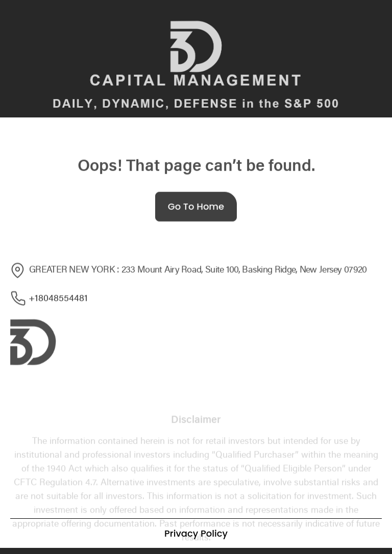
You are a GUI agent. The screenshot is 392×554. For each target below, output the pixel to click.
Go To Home (196, 209)
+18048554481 (49, 300)
